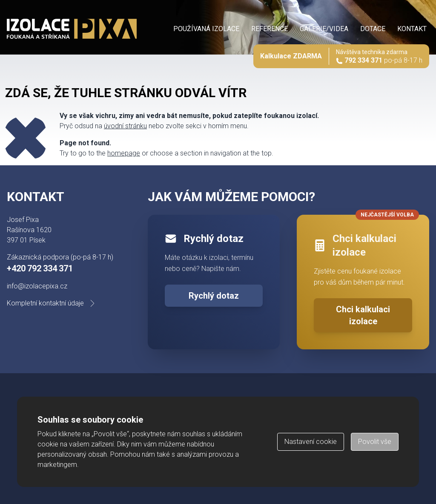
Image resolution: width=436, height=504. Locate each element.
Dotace (373, 29)
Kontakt (412, 29)
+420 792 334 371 (40, 268)
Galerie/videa (324, 29)
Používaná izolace (206, 29)
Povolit (375, 442)
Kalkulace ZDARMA (291, 56)
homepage (124, 153)
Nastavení (311, 442)
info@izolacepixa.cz (37, 286)
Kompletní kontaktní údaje (52, 303)
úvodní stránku (125, 126)
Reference (270, 29)
